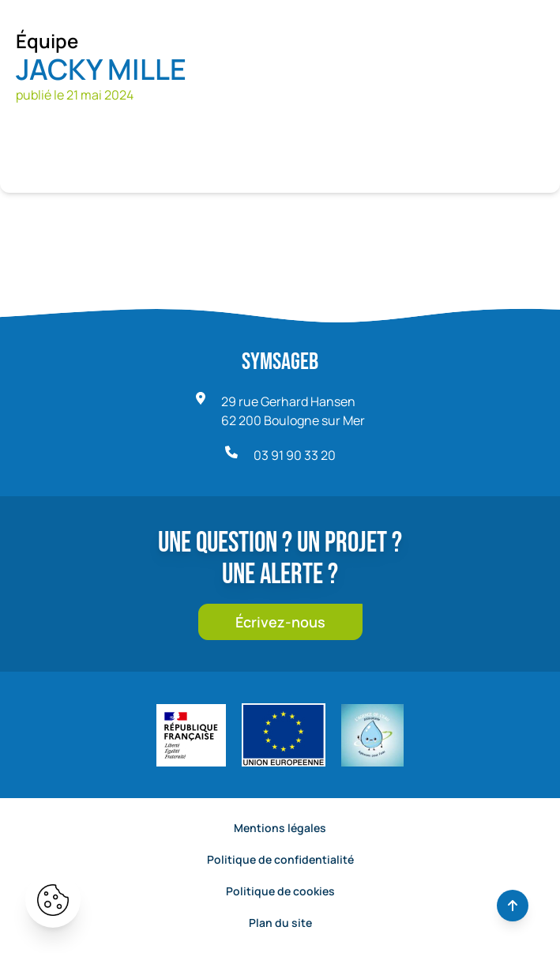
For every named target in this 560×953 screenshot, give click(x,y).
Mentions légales (280, 828)
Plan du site (280, 923)
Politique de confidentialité (280, 859)
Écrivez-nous (280, 622)
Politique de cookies (280, 891)
